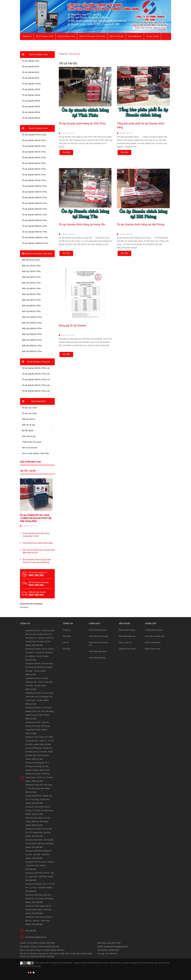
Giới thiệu (26, 44)
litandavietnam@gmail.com (36, 937)
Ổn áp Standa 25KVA (31, 107)
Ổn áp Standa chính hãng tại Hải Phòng (141, 224)
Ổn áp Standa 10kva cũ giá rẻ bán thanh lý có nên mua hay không (37, 561)
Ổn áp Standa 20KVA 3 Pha (34, 152)
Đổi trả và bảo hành (153, 642)
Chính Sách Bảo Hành (98, 651)
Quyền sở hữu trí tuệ (127, 649)
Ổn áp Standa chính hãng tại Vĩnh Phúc (82, 124)
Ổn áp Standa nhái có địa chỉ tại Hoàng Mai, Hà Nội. (36, 535)
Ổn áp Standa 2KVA (31, 67)
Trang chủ (67, 630)
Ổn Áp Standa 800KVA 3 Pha (35, 232)
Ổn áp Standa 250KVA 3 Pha (34, 203)
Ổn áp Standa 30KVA (31, 112)
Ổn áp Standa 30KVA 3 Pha (34, 163)
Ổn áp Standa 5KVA (31, 78)
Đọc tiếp (66, 152)
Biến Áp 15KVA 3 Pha (31, 271)
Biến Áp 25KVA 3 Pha (31, 283)
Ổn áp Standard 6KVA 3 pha (34, 135)
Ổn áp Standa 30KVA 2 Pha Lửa (36, 385)
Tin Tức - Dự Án (152, 36)
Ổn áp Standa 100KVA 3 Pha (34, 186)
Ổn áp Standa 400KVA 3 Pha (34, 215)
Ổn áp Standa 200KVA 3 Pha (34, 197)
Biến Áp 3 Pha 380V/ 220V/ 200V (92, 36)
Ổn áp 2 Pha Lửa (117, 36)
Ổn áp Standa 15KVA (31, 95)
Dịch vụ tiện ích (125, 642)
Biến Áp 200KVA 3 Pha (32, 328)
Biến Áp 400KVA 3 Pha (32, 346)
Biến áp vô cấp (29, 425)
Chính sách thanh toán (98, 630)
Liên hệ (66, 642)
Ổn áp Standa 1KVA (31, 61)
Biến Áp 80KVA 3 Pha (31, 311)
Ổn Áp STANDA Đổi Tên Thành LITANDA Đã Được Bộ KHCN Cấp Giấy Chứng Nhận (36, 518)
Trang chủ (27, 36)
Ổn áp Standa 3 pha (66, 36)
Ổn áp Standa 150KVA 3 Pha (34, 192)
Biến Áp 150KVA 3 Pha (32, 323)
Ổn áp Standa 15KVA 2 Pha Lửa (36, 374)
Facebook (24, 607)
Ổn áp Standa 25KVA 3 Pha (34, 158)
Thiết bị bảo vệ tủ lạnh (32, 442)
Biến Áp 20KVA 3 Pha (31, 277)
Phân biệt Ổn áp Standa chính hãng (38, 543)
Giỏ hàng (67, 649)
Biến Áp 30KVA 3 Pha (31, 288)
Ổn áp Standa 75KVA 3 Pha (34, 180)
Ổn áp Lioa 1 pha (30, 408)
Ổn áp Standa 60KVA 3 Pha (34, 175)
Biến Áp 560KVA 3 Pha (32, 351)
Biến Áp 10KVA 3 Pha (31, 266)
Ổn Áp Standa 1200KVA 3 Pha (35, 243)
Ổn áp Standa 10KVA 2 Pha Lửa (36, 368)
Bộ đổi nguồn (28, 430)
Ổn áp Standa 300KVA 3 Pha (34, 209)
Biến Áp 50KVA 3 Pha (31, 300)
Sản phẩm (67, 636)
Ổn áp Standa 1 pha (45, 36)
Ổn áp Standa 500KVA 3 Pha (34, 220)
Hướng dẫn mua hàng (154, 630)
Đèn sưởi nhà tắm (30, 448)
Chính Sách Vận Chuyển (99, 636)
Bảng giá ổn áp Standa (72, 325)
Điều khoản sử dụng (127, 630)
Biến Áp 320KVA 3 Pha (32, 340)
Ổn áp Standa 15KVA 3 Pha (34, 146)
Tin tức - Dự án (28, 471)
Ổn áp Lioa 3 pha (30, 413)
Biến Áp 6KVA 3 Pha (31, 260)
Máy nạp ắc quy (29, 436)
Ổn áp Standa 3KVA (31, 72)
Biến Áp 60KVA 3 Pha (31, 306)
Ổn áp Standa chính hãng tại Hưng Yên (82, 224)
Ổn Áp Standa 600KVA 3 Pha (35, 226)
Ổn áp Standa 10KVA (31, 89)
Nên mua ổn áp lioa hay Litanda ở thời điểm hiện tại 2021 (39, 551)
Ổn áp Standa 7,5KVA (32, 84)
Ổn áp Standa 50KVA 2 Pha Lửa (36, 391)
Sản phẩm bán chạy (31, 462)
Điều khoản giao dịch (127, 636)
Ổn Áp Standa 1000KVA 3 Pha (35, 237)
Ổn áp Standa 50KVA (31, 118)
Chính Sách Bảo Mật (97, 658)
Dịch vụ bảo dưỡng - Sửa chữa (36, 453)
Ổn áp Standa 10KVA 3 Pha (34, 140)
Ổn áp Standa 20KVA (31, 101)
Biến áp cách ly (29, 419)
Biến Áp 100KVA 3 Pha (32, 317)
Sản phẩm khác (135, 36)
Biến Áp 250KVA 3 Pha (32, 334)
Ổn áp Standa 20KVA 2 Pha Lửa (36, 379)
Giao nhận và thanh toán (155, 636)
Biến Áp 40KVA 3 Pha (31, 294)
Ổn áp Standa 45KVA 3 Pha (34, 169)
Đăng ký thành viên (153, 649)
